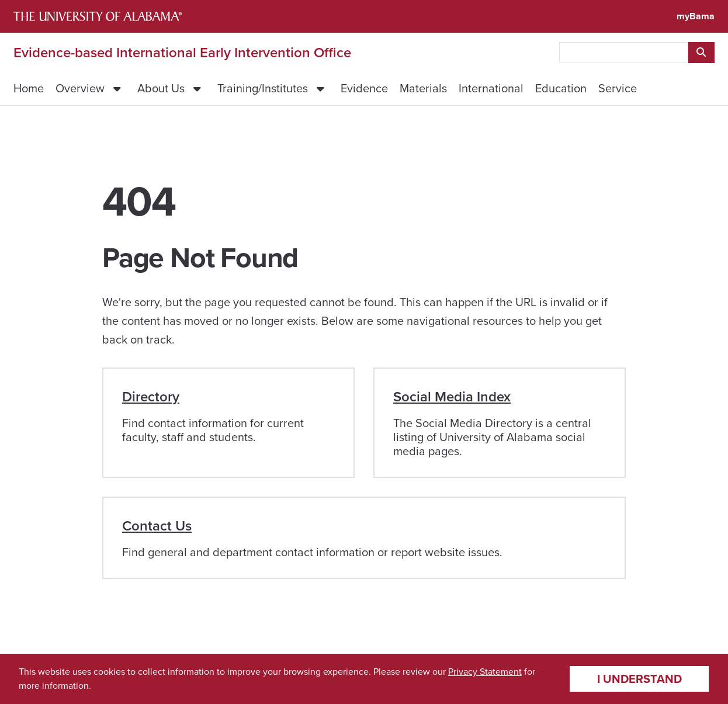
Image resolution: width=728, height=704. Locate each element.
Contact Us (157, 526)
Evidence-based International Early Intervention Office (182, 53)
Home (29, 88)
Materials (423, 88)
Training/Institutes (263, 88)
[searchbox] (624, 53)
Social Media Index (452, 397)
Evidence (364, 88)
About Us (161, 88)
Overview (80, 88)
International (491, 88)
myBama (696, 16)
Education (561, 88)
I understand (639, 679)
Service (618, 88)
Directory (151, 397)
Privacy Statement (485, 672)
